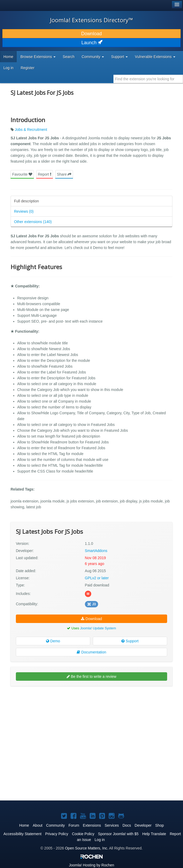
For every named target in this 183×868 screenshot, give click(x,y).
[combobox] (148, 79)
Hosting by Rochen (91, 865)
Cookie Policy (83, 834)
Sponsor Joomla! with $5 (118, 834)
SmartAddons (96, 551)
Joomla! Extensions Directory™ (91, 20)
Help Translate (154, 834)
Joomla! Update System (98, 628)
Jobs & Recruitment (31, 130)
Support (130, 641)
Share (64, 174)
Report (45, 174)
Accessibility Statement (22, 834)
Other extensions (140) (33, 222)
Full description (26, 201)
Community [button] (93, 57)
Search (68, 57)
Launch (91, 43)
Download (91, 34)
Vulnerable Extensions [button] (155, 57)
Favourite (22, 174)
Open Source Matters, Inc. (87, 848)
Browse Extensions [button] (38, 57)
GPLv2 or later (97, 578)
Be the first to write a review (91, 676)
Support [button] (119, 57)
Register (28, 68)
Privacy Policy (57, 834)
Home (8, 57)
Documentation (91, 652)
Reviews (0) (24, 211)
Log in (8, 68)
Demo (53, 641)
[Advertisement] (50, 724)
